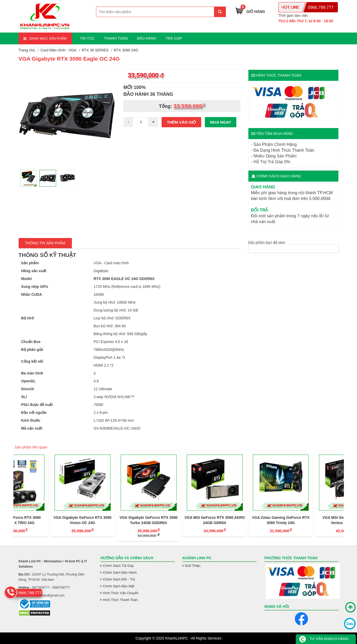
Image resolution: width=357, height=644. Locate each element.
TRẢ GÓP (174, 38)
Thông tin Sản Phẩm (45, 243)
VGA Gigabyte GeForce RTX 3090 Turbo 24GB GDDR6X (178, 520)
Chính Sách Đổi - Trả (119, 579)
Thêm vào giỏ (181, 122)
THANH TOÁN (116, 38)
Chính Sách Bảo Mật (119, 586)
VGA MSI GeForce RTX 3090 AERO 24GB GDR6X (244, 520)
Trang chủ (27, 50)
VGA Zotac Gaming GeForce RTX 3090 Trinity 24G (311, 520)
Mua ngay (221, 122)
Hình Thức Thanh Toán (120, 600)
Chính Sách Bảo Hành (120, 572)
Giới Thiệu (193, 566)
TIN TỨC (87, 38)
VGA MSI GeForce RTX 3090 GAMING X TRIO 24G (46, 520)
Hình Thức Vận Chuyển (121, 593)
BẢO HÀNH (147, 38)
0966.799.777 (321, 7)
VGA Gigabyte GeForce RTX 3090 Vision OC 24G (112, 520)
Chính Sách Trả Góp (118, 566)
